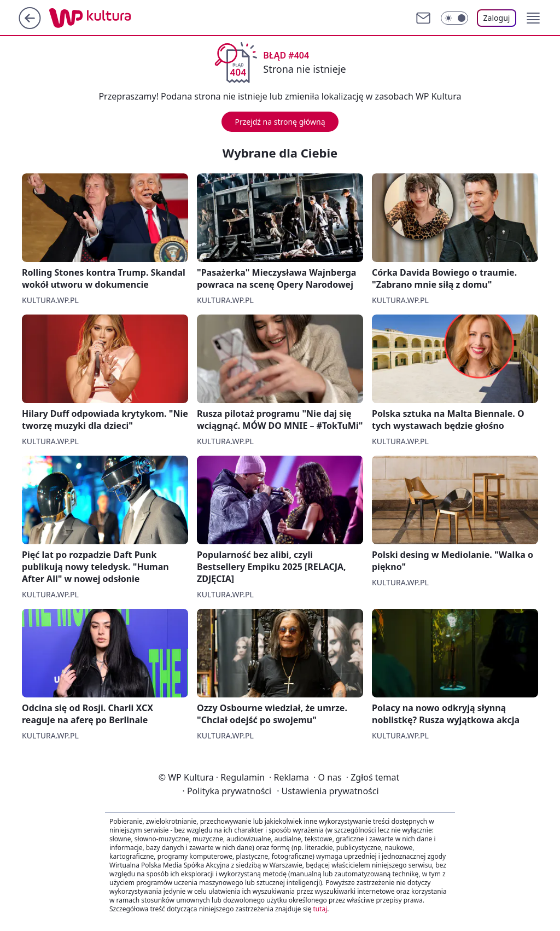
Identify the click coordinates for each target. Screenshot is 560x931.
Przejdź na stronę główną (280, 122)
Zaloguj (497, 18)
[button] (533, 18)
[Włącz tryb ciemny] (454, 18)
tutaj (320, 909)
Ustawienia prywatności (328, 791)
